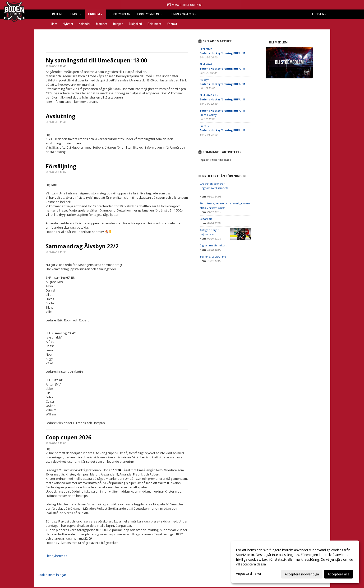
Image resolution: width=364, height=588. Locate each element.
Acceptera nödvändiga (302, 574)
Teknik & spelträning (213, 256)
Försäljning (61, 166)
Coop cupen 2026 (69, 437)
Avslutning (61, 116)
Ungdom (95, 14)
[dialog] (295, 562)
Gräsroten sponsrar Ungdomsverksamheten (214, 188)
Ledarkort (206, 219)
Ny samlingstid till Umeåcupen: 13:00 (96, 60)
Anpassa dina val (249, 574)
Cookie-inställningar (52, 575)
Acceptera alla (339, 574)
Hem (57, 14)
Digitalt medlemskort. (213, 245)
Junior (75, 14)
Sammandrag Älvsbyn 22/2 (82, 246)
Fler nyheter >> (57, 556)
